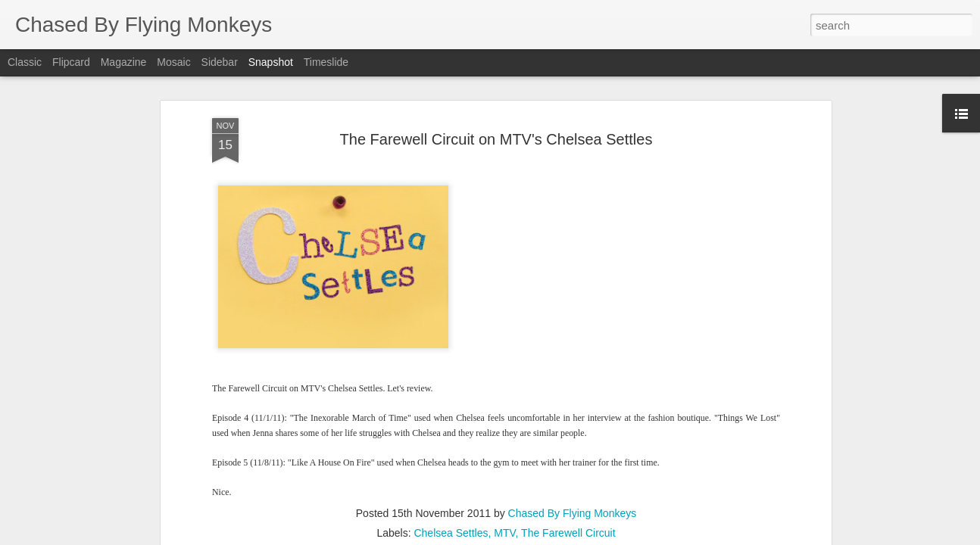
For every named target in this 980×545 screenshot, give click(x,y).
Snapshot (271, 62)
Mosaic (173, 62)
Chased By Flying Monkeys (573, 513)
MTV (504, 533)
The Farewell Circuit (568, 533)
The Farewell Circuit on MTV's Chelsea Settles (496, 139)
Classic (25, 62)
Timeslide (326, 62)
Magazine (124, 62)
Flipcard (71, 62)
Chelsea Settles (451, 533)
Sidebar (220, 62)
